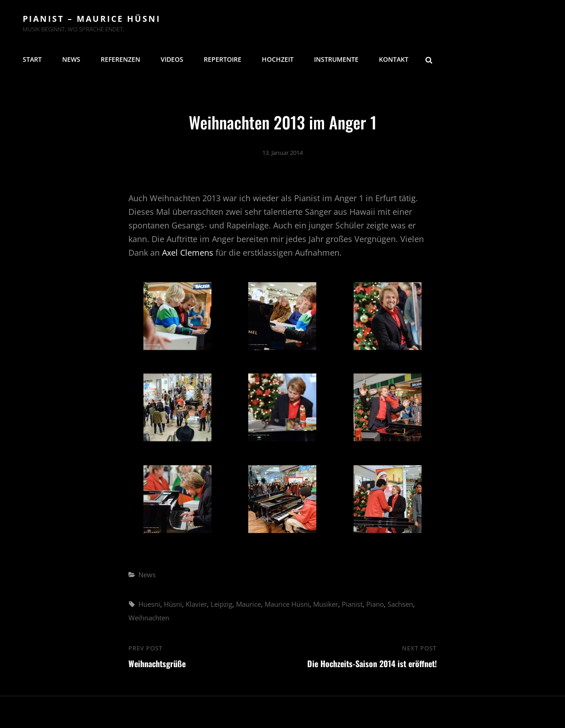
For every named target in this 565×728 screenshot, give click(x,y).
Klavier (196, 604)
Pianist (352, 604)
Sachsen (400, 604)
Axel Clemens (188, 253)
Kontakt (394, 59)
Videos (172, 59)
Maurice (248, 604)
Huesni (149, 604)
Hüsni (173, 604)
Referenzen (120, 59)
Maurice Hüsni (287, 604)
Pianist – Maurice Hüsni (92, 19)
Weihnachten (149, 618)
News (71, 59)
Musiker (326, 604)
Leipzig (221, 604)
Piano (375, 604)
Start (32, 59)
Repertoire (223, 59)
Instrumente (336, 59)
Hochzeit (278, 59)
